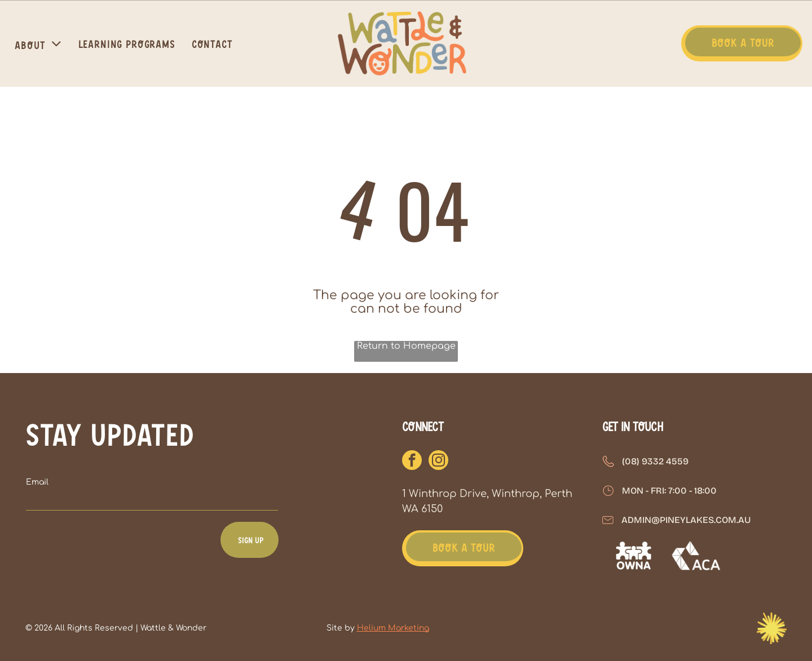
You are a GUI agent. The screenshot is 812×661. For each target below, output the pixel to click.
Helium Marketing (393, 628)
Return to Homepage (406, 346)
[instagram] (438, 462)
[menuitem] (39, 43)
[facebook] (412, 462)
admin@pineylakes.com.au (686, 520)
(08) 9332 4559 (655, 461)
